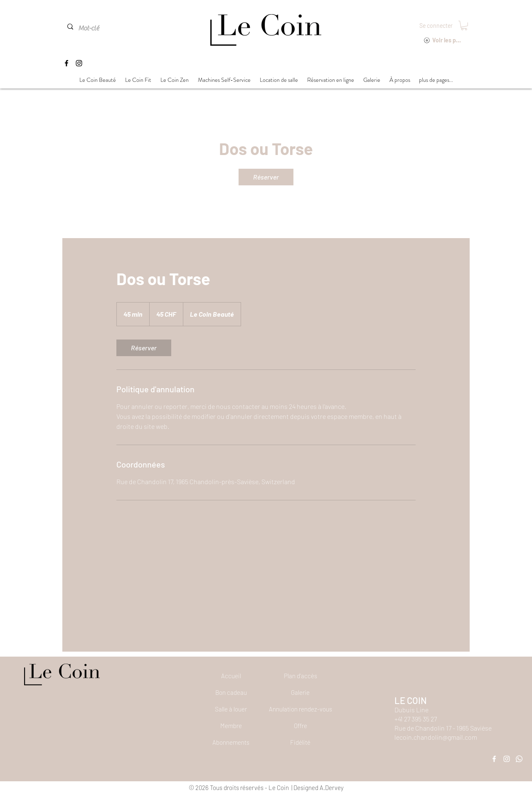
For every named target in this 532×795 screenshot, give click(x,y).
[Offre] (300, 726)
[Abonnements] (231, 742)
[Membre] (231, 726)
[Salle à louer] (231, 709)
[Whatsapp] (519, 759)
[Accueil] (231, 676)
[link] (266, 177)
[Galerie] (300, 692)
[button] (464, 26)
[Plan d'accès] (300, 676)
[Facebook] (66, 63)
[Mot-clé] (97, 28)
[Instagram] (79, 63)
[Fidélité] (300, 742)
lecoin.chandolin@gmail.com (436, 737)
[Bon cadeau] (231, 692)
